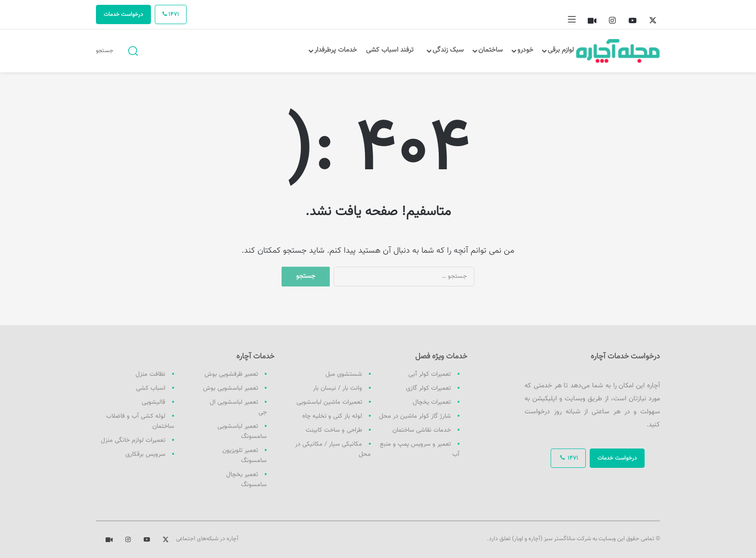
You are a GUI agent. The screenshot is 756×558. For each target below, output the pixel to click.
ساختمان (491, 50)
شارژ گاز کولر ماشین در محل (415, 416)
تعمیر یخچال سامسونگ (246, 480)
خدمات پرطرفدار (336, 50)
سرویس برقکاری (145, 454)
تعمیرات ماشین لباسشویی (329, 402)
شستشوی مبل (344, 374)
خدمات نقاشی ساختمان (422, 430)
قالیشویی (154, 402)
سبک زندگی (448, 50)
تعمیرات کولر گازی (428, 388)
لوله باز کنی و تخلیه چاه (332, 416)
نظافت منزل (150, 374)
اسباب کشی (151, 388)
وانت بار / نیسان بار (337, 388)
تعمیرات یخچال (432, 402)
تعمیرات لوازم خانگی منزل (133, 440)
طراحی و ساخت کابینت (334, 430)
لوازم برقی (561, 50)
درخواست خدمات (123, 14)
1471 (171, 14)
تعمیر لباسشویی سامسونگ (242, 431)
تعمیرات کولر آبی (430, 374)
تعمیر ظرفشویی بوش (231, 374)
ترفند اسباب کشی (390, 50)
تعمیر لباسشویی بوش (230, 388)
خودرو (525, 50)
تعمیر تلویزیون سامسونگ (244, 456)
